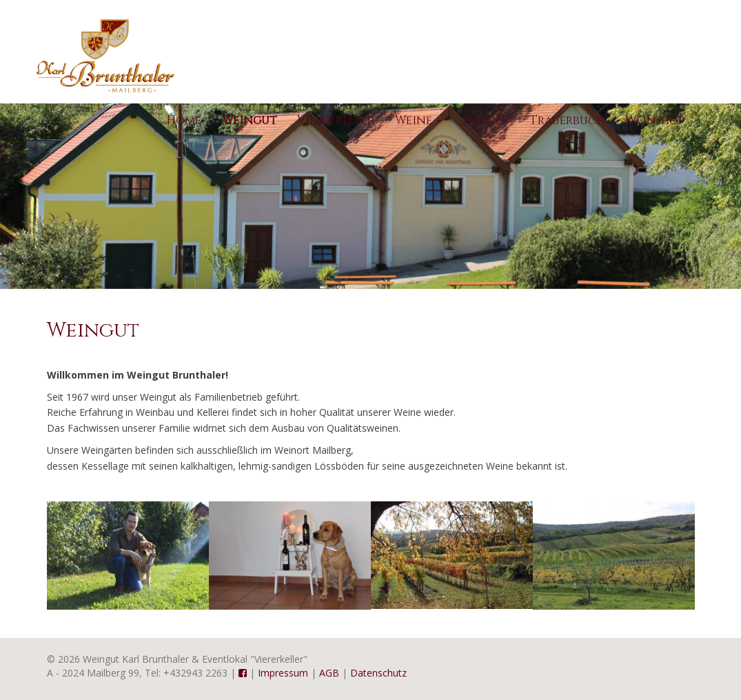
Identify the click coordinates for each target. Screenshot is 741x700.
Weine (418, 120)
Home (184, 120)
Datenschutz (378, 673)
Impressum (283, 673)
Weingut (249, 120)
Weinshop (655, 120)
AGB (329, 673)
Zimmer (486, 120)
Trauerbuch (567, 120)
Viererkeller (336, 120)
